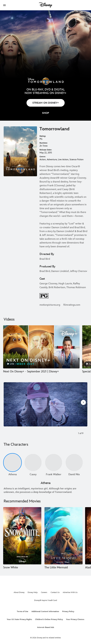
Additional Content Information (45, 611)
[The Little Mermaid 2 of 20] (64, 536)
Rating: (43, 136)
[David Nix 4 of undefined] (74, 462)
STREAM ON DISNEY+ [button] (46, 103)
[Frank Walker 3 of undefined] (54, 462)
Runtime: (44, 143)
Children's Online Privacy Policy (49, 619)
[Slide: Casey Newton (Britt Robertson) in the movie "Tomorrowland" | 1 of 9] (45, 404)
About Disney (19, 592)
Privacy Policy (68, 611)
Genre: (43, 157)
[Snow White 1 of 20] (22, 536)
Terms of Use (23, 611)
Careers (44, 592)
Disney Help (33, 592)
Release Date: (46, 150)
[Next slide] (83, 404)
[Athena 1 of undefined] (12, 462)
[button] (4, 5)
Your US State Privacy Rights (19, 619)
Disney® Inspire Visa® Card (46, 600)
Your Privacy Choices (75, 619)
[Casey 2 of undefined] (33, 462)
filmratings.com (72, 305)
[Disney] (46, 5)
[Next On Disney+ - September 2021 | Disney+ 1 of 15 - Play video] (41, 347)
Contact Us (55, 592)
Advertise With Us (70, 592)
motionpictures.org (50, 305)
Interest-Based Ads (46, 627)
